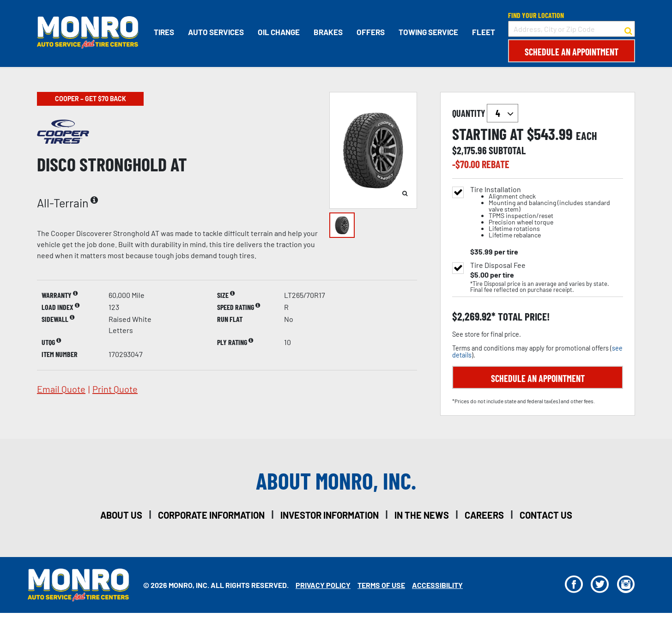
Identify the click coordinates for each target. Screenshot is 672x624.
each (587, 136)
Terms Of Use (381, 585)
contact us (546, 515)
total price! (523, 317)
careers (484, 515)
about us (121, 515)
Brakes (328, 32)
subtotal (507, 150)
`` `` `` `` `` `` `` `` (502, 113)
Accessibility (437, 585)
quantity (485, 113)
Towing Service (428, 32)
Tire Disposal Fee (498, 265)
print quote (115, 389)
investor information (330, 515)
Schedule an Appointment (572, 52)
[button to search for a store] (628, 29)
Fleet (484, 32)
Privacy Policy (323, 585)
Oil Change (279, 32)
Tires (164, 32)
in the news (422, 515)
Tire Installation (547, 212)
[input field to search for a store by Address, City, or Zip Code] (572, 29)
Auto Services (216, 32)
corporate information (211, 515)
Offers (371, 32)
